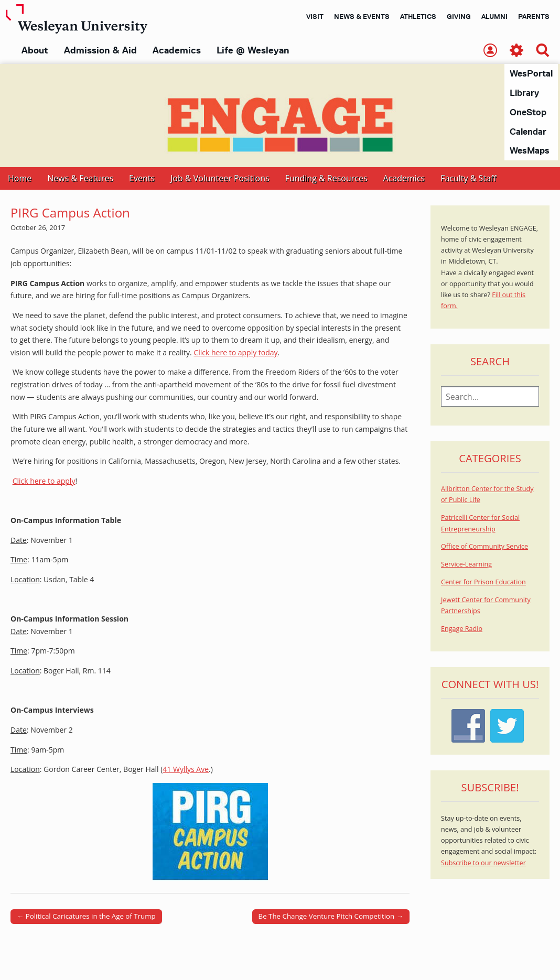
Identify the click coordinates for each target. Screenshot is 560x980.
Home (20, 179)
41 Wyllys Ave (186, 770)
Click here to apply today (235, 353)
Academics (177, 50)
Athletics (418, 16)
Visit (315, 16)
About (35, 50)
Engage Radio (462, 629)
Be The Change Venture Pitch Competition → (331, 917)
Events (142, 179)
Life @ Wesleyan (253, 50)
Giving (459, 16)
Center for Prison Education (483, 582)
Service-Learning (466, 565)
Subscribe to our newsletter (483, 863)
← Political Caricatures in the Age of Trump (86, 917)
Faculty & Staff (468, 179)
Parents (534, 16)
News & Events (362, 16)
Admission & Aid (100, 50)
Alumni (494, 16)
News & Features (80, 179)
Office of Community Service (484, 547)
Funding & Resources (326, 179)
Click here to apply (44, 481)
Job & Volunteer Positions (220, 179)
